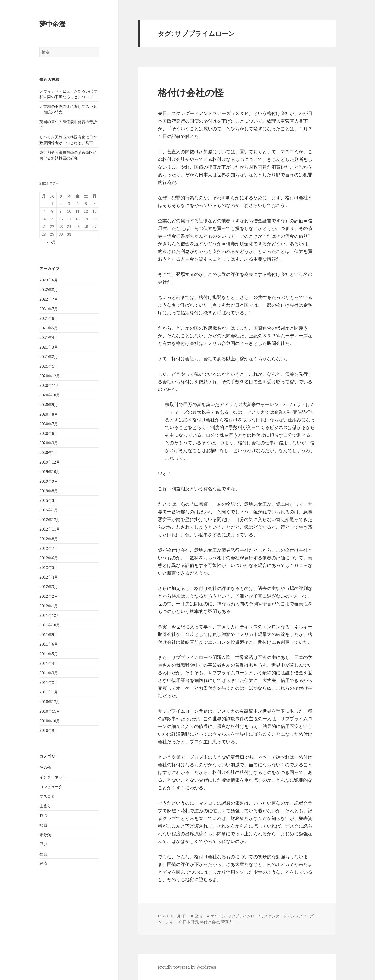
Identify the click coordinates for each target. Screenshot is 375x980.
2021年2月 (49, 357)
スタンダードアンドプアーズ (289, 916)
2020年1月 (49, 453)
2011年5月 (49, 654)
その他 (45, 768)
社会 (43, 854)
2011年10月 (50, 625)
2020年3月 (49, 443)
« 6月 (51, 242)
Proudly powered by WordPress (187, 967)
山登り (45, 806)
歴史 (43, 844)
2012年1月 (49, 606)
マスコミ (47, 796)
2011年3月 (49, 673)
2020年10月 (50, 395)
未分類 (45, 835)
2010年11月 (50, 711)
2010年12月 (50, 702)
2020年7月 (49, 424)
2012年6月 (49, 558)
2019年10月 (50, 472)
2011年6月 (49, 644)
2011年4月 (49, 663)
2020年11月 (50, 385)
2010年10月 (50, 721)
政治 (43, 815)
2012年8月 (49, 539)
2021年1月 (49, 366)
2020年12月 (50, 376)
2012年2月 (49, 596)
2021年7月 (49, 309)
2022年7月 (49, 299)
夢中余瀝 (52, 24)
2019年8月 (49, 491)
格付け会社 (210, 922)
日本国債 (190, 922)
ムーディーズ (169, 922)
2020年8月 (49, 414)
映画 (43, 825)
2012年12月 (50, 520)
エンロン (218, 916)
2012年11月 (50, 529)
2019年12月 (50, 462)
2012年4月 (49, 577)
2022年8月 (49, 290)
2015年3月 (49, 500)
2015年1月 (49, 510)
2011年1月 (49, 692)
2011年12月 (50, 615)
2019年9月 (49, 481)
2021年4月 (49, 338)
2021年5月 (49, 328)
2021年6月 (49, 318)
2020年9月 (49, 405)
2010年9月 (49, 730)
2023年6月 (49, 280)
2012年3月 (49, 587)
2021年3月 (49, 347)
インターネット (53, 777)
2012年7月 (49, 548)
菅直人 (227, 922)
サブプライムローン (245, 916)
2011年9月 (49, 635)
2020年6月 (49, 433)
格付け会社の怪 (191, 92)
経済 (43, 863)
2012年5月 (49, 567)
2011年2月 (49, 682)
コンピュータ (51, 787)
